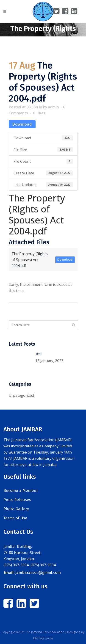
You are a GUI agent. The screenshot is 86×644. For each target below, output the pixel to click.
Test (39, 354)
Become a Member (21, 491)
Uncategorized (21, 395)
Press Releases (17, 500)
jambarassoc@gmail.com (38, 573)
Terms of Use (15, 518)
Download (22, 124)
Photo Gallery (16, 509)
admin (53, 107)
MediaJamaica (43, 638)
